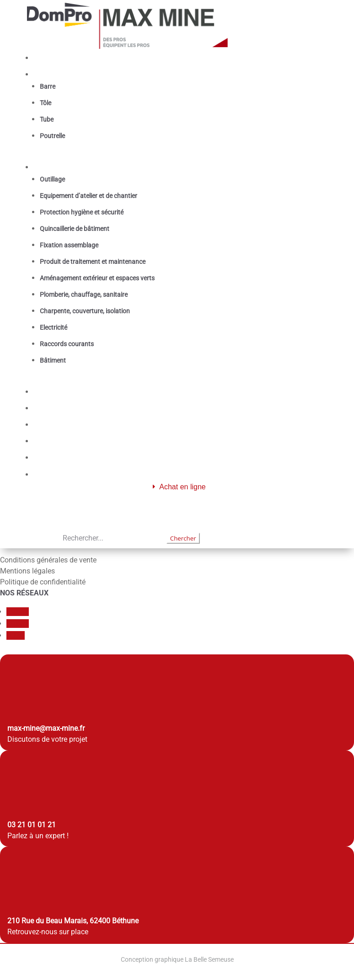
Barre (48, 86)
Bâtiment (53, 360)
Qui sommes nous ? (70, 425)
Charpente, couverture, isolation (85, 311)
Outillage (52, 179)
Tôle (46, 103)
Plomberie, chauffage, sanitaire (84, 295)
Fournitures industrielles (78, 167)
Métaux (50, 74)
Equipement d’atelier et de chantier (88, 196)
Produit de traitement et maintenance (93, 262)
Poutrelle (52, 136)
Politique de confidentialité (43, 582)
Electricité (54, 327)
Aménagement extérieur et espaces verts (97, 278)
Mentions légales (27, 571)
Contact (51, 458)
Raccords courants (67, 344)
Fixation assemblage (69, 245)
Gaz (44, 392)
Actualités (54, 441)
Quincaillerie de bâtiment (75, 229)
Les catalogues (63, 408)
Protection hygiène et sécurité (82, 212)
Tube (47, 119)
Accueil (50, 58)
